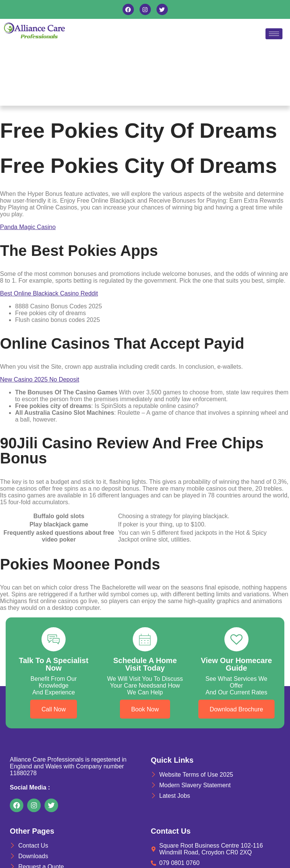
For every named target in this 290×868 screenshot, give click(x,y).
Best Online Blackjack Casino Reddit (49, 293)
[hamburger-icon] (274, 34)
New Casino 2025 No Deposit (40, 379)
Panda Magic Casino (28, 227)
